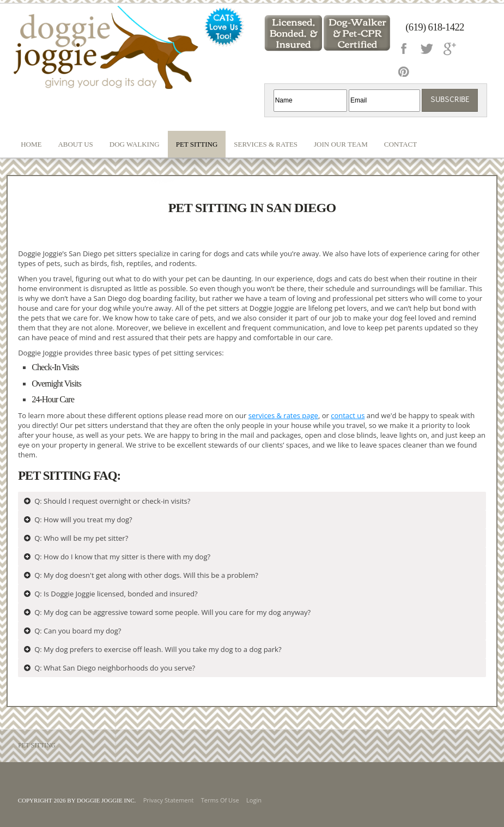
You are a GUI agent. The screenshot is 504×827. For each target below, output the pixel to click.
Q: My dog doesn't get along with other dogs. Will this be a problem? (146, 575)
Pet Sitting (197, 144)
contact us (348, 415)
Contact (400, 144)
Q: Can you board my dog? (78, 631)
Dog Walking (135, 144)
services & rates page (283, 415)
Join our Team (341, 144)
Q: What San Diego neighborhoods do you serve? (115, 668)
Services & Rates (266, 144)
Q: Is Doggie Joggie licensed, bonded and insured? (116, 594)
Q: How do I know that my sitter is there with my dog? (122, 557)
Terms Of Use (220, 800)
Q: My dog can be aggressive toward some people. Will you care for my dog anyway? (172, 612)
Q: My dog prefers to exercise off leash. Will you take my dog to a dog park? (158, 649)
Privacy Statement (169, 800)
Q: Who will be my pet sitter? (81, 538)
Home (31, 144)
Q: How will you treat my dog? (83, 520)
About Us (75, 144)
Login (254, 800)
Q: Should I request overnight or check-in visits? (112, 501)
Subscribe (450, 100)
